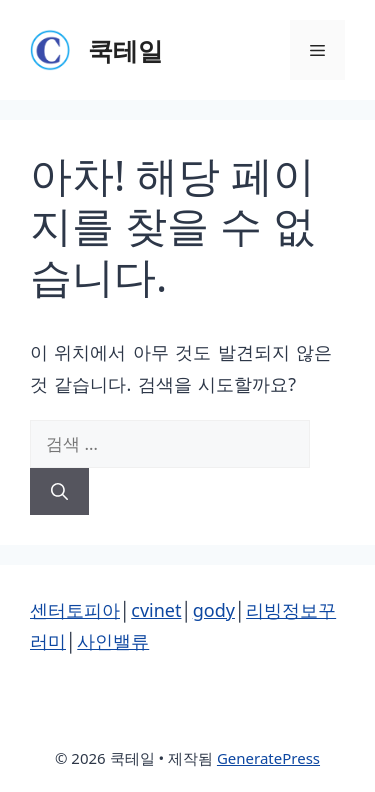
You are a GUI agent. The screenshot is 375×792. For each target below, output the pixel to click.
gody (214, 610)
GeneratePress (268, 758)
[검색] (59, 492)
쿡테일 (125, 50)
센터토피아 (75, 610)
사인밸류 (113, 641)
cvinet (156, 610)
